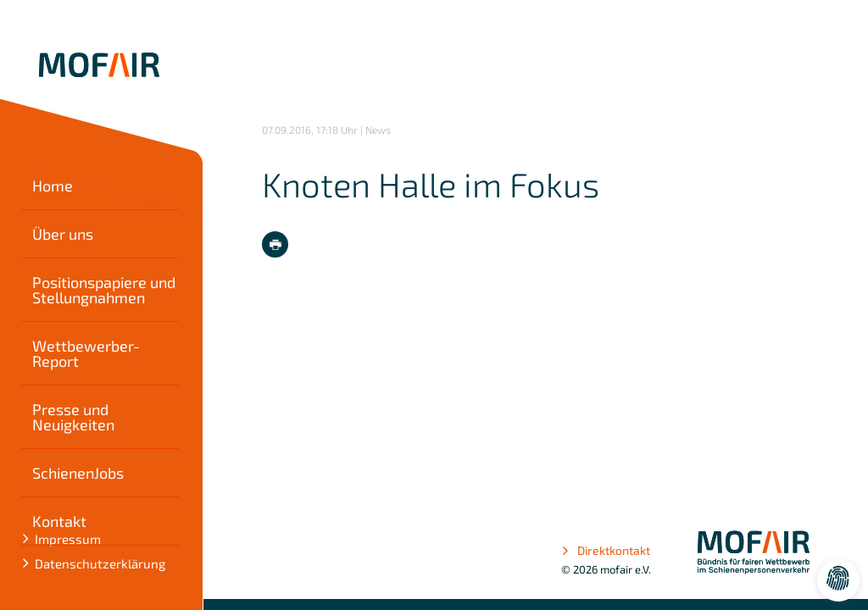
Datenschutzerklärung (105, 563)
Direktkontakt (606, 551)
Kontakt (64, 521)
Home (58, 186)
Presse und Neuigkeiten (78, 417)
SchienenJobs (83, 473)
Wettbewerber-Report (91, 353)
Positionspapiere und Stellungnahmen (109, 290)
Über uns (68, 234)
